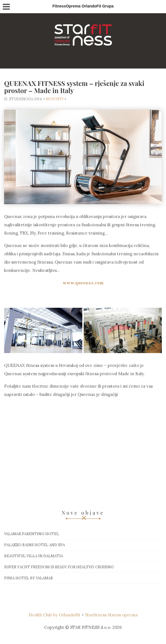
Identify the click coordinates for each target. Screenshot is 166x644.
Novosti (55, 99)
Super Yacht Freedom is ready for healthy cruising (59, 567)
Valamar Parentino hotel (32, 534)
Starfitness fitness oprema (111, 615)
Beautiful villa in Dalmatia (34, 556)
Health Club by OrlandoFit (55, 615)
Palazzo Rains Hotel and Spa (35, 545)
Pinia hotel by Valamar (28, 578)
